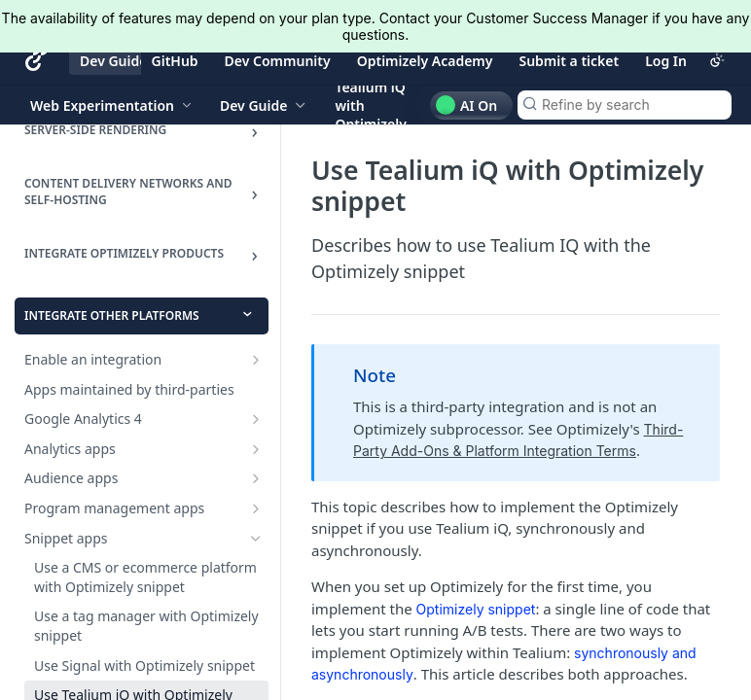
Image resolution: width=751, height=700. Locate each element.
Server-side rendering (95, 130)
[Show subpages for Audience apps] (256, 478)
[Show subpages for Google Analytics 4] (256, 419)
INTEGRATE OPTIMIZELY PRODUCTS (124, 253)
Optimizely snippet (476, 609)
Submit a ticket (569, 61)
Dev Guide (113, 61)
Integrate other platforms (112, 315)
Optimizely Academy (425, 61)
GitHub (175, 61)
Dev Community (278, 61)
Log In (666, 61)
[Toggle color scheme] (717, 60)
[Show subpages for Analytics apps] (256, 449)
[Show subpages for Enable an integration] (256, 360)
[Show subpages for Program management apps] (256, 508)
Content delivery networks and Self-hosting (128, 192)
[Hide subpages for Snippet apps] (256, 539)
